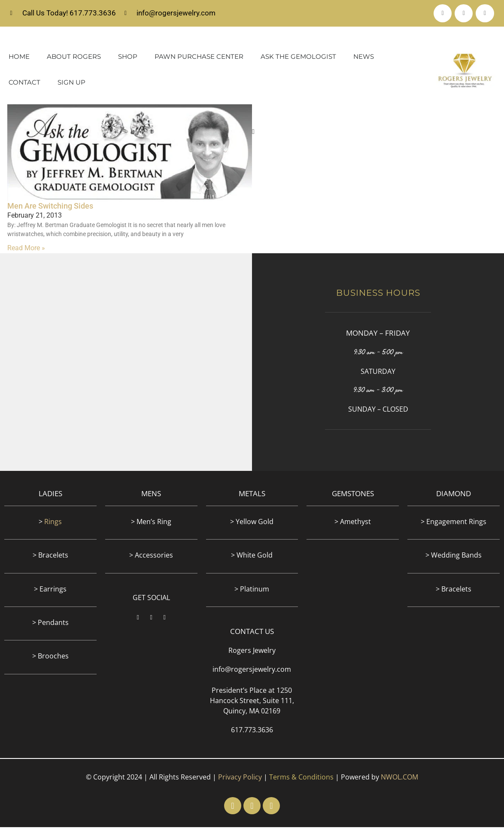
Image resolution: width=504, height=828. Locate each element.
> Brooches (50, 657)
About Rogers (74, 58)
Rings (53, 522)
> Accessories (151, 556)
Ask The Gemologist (298, 58)
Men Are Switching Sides (50, 207)
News (364, 58)
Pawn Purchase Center (199, 58)
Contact (24, 83)
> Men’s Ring (151, 522)
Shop (128, 58)
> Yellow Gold (252, 522)
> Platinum (252, 590)
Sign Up (71, 83)
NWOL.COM (399, 778)
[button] (253, 133)
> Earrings (50, 590)
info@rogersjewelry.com (252, 670)
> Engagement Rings (454, 522)
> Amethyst (353, 522)
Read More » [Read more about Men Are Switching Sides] (26, 249)
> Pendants (50, 624)
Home (19, 58)
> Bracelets (50, 556)
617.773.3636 (252, 731)
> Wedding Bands (454, 556)
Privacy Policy (240, 778)
